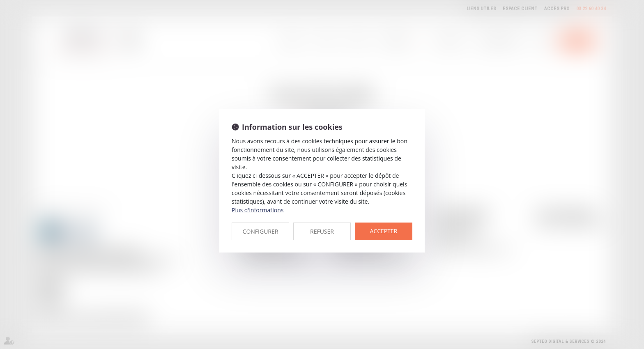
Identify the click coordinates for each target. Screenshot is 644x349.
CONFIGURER (261, 231)
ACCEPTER (384, 231)
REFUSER (322, 231)
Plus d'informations (258, 210)
